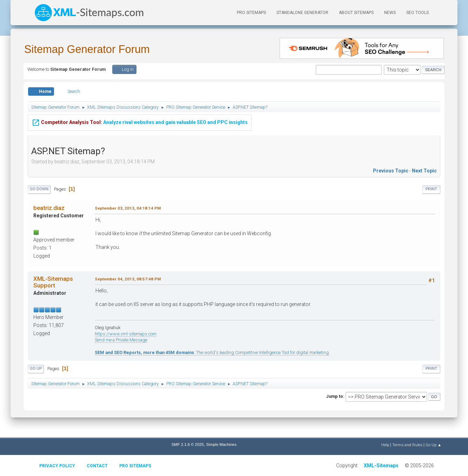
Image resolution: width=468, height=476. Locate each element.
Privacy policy (57, 466)
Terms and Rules (407, 445)
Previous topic (391, 171)
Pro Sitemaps (135, 466)
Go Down (39, 189)
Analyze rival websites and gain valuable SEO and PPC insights (140, 117)
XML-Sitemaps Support (53, 282)
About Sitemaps (356, 13)
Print (431, 189)
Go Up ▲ (433, 445)
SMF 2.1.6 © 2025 (188, 444)
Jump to (335, 396)
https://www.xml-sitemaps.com (126, 334)
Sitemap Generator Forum (87, 49)
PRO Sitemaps (251, 13)
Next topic (424, 171)
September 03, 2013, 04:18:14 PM (128, 208)
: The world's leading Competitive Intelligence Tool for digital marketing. (212, 352)
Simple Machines (221, 444)
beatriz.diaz (49, 208)
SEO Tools (417, 13)
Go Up (36, 369)
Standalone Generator (302, 13)
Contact (97, 466)
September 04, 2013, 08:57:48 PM (128, 279)
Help (385, 445)
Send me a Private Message (121, 340)
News (390, 13)
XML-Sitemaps (381, 465)
